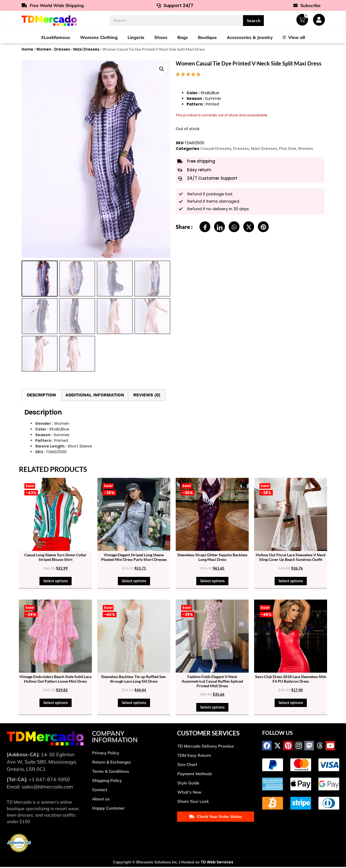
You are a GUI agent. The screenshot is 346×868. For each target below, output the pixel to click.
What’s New (189, 793)
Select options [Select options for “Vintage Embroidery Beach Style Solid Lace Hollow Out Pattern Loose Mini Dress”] (56, 704)
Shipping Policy (107, 781)
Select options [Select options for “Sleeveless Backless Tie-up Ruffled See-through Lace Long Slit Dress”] (134, 704)
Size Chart (187, 765)
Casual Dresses (216, 149)
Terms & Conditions (111, 772)
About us (101, 800)
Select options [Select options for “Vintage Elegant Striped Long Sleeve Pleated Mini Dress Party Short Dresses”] (134, 582)
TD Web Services (217, 863)
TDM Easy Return (194, 756)
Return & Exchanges (112, 763)
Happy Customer (108, 809)
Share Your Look (193, 802)
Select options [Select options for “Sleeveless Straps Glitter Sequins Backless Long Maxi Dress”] (212, 582)
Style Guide (188, 784)
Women (44, 49)
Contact (100, 790)
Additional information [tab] (95, 396)
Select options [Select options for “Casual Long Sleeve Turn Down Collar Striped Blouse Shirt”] (56, 582)
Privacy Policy (106, 754)
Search (254, 20)
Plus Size (287, 149)
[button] (162, 69)
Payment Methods (195, 775)
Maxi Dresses (86, 49)
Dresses (62, 49)
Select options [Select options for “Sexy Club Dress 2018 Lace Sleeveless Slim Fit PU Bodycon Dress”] (291, 704)
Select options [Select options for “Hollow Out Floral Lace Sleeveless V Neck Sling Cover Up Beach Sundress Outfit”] (291, 582)
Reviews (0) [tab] (147, 396)
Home (27, 49)
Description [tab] (41, 396)
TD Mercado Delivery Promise (206, 747)
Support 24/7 (175, 6)
